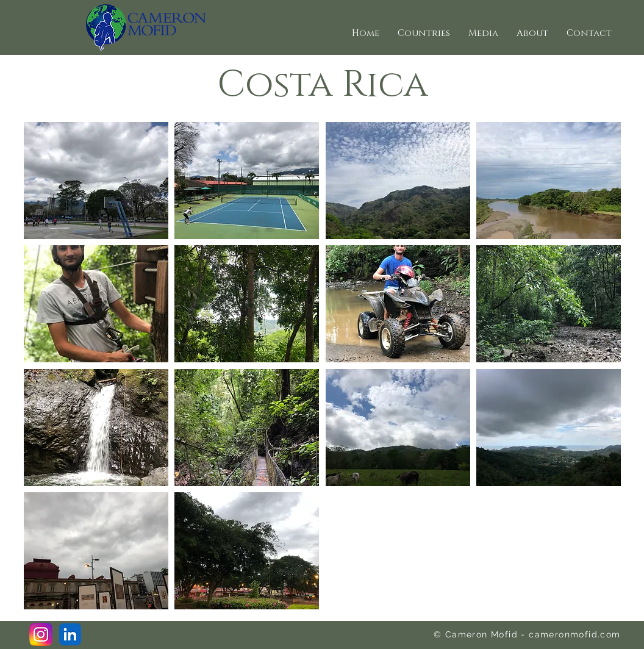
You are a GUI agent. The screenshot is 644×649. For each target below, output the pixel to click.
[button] (424, 34)
